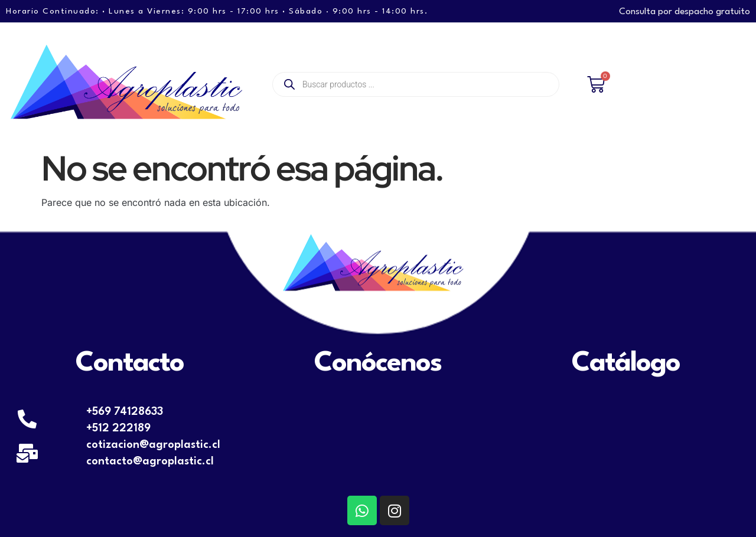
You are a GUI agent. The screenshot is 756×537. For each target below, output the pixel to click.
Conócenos (378, 364)
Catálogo (626, 364)
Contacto (130, 364)
